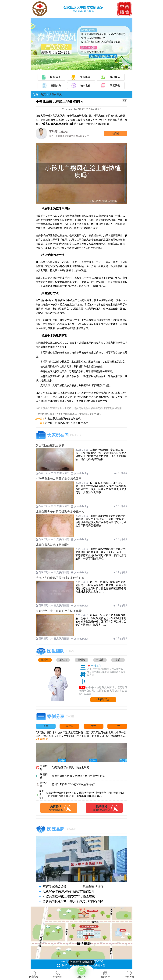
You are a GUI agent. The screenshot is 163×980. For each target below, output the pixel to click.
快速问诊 (103, 700)
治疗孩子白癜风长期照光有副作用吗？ (67, 423)
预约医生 (105, 974)
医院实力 (56, 85)
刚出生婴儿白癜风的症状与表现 (63, 419)
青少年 (70, 726)
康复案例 (115, 85)
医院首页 (34, 974)
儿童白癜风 (55, 94)
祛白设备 (85, 85)
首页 (43, 94)
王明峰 (81, 660)
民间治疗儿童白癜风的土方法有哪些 (59, 611)
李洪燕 (100, 660)
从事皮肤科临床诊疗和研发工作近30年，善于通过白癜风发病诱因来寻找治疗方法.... (106, 672)
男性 (117, 726)
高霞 (118, 660)
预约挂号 (115, 77)
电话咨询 (58, 974)
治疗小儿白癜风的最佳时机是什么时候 (60, 578)
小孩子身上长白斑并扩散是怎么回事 (59, 479)
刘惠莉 (63, 660)
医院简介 (55, 77)
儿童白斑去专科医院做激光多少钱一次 (60, 512)
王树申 (45, 660)
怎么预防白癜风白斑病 (50, 446)
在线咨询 (81, 972)
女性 (93, 726)
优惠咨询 (129, 974)
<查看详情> (42, 739)
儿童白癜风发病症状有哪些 (53, 545)
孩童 (46, 726)
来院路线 (85, 77)
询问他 (115, 133)
